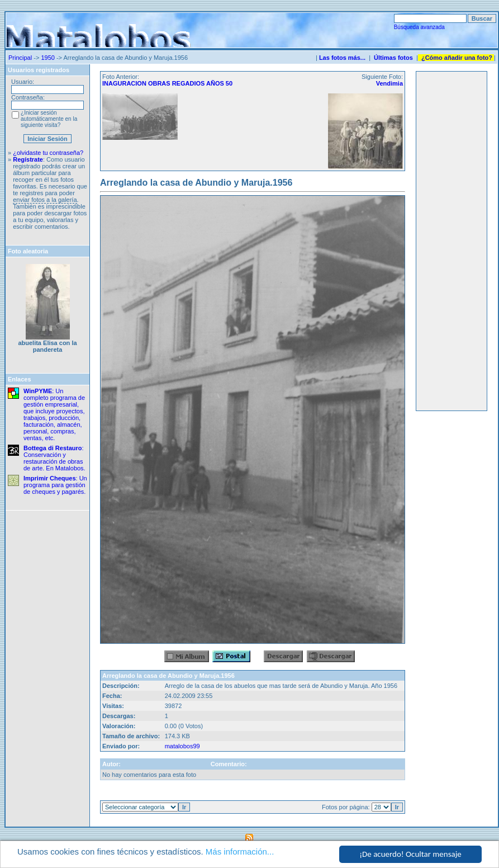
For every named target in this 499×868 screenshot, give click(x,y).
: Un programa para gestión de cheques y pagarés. (55, 485)
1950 (47, 58)
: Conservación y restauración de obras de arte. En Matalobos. (54, 458)
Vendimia (389, 83)
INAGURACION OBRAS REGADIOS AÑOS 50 (167, 83)
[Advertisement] (452, 241)
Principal (20, 58)
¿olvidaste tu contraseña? (48, 153)
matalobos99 (182, 746)
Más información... (240, 852)
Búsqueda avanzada (419, 27)
